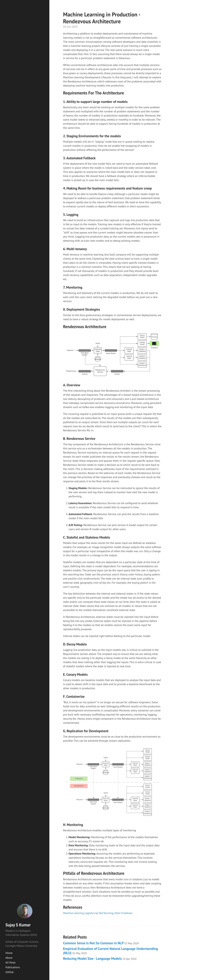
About (9, 958)
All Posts (11, 962)
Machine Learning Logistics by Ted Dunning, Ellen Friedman (98, 913)
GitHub (10, 972)
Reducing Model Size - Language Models (100, 959)
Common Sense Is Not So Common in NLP (101, 943)
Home (9, 953)
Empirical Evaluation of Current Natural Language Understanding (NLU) (111, 951)
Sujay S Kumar (18, 925)
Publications (13, 967)
